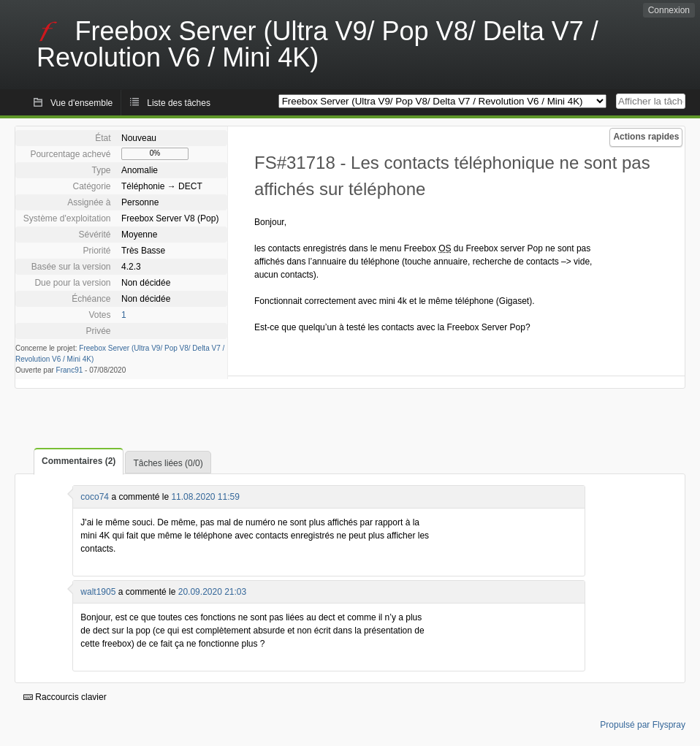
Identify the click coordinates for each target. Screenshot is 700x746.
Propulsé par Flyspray (643, 725)
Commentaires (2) (79, 461)
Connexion (669, 10)
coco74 (95, 497)
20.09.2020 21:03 (212, 592)
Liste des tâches (179, 103)
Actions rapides (646, 137)
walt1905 (98, 592)
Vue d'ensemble (81, 103)
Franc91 (70, 370)
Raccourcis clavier (65, 697)
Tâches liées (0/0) (168, 463)
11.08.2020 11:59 (205, 497)
